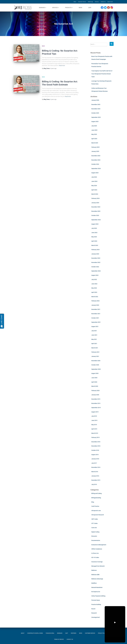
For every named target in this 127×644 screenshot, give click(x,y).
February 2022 (95, 301)
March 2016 (95, 472)
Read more (62, 66)
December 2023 (96, 207)
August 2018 (95, 455)
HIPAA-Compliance (97, 549)
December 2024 (96, 156)
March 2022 (95, 297)
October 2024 (95, 164)
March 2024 (95, 194)
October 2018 (95, 450)
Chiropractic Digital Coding (35, 633)
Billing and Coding (97, 493)
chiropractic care (96, 511)
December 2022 (96, 258)
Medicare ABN (95, 575)
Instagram (112, 8)
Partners (97, 2)
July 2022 (94, 279)
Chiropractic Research (98, 515)
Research (94, 613)
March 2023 (95, 245)
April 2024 (94, 190)
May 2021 (94, 339)
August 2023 (95, 224)
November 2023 (96, 211)
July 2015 (94, 484)
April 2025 (94, 139)
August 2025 (95, 122)
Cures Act (94, 528)
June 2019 (94, 420)
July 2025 (94, 126)
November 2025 (96, 109)
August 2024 (95, 173)
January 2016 (95, 476)
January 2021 (95, 356)
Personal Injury (96, 600)
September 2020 (96, 369)
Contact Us (103, 2)
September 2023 (96, 220)
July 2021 (94, 331)
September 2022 (96, 271)
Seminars (42, 8)
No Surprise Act (96, 592)
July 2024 (94, 177)
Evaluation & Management (99, 545)
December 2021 (96, 309)
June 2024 (94, 181)
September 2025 (96, 117)
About (75, 2)
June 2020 (94, 378)
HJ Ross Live (95, 553)
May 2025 (94, 134)
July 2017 (94, 463)
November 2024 (96, 160)
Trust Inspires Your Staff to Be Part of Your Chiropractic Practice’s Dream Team (102, 74)
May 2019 (94, 425)
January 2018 (95, 459)
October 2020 (95, 365)
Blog (43, 46)
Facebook (103, 8)
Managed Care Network (98, 566)
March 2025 (95, 143)
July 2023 (94, 228)
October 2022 (95, 267)
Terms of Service (59, 639)
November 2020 (96, 361)
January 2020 (95, 395)
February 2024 (95, 198)
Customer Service (82, 2)
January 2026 (95, 100)
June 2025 (94, 130)
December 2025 (96, 104)
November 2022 (96, 262)
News (80, 8)
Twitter (106, 8)
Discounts (94, 536)
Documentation (96, 540)
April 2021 (94, 344)
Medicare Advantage (97, 579)
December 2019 (96, 399)
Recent (93, 609)
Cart (90, 8)
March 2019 (95, 433)
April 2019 (94, 429)
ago (53, 68)
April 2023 (94, 241)
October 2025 (95, 113)
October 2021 (95, 318)
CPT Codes (94, 523)
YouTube (109, 8)
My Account (110, 2)
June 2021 (94, 335)
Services (56, 8)
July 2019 (94, 416)
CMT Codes (95, 519)
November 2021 (96, 314)
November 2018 (96, 446)
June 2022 (94, 284)
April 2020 (94, 382)
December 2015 (96, 480)
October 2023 (95, 215)
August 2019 (95, 412)
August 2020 (95, 373)
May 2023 (94, 237)
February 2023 (95, 250)
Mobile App (90, 2)
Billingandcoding (96, 498)
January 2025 (95, 151)
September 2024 (96, 169)
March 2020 (95, 386)
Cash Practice (95, 506)
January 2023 (95, 254)
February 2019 (95, 437)
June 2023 (94, 233)
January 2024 (95, 203)
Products (69, 8)
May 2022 (94, 288)
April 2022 (94, 292)
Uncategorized (95, 617)
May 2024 (94, 186)
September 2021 (96, 322)
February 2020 (95, 391)
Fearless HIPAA (50, 633)
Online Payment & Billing (98, 596)
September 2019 (96, 408)
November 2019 (96, 403)
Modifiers (94, 583)
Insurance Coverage (97, 562)
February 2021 (95, 352)
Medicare (94, 570)
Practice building (96, 604)
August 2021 (95, 326)
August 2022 (95, 275)
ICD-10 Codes (95, 557)
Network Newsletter (97, 587)
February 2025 (95, 147)
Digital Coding (95, 532)
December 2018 (96, 442)
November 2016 (96, 467)
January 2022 (95, 305)
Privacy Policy (102, 633)
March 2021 (95, 348)
